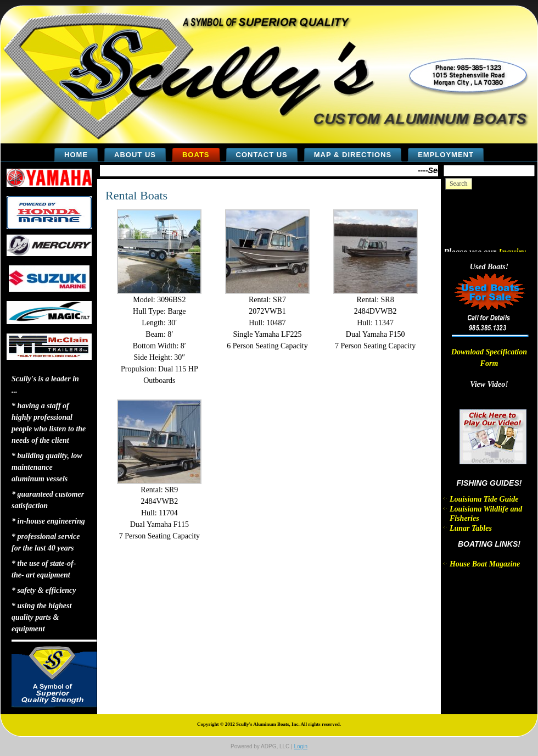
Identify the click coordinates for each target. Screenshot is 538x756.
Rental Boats (136, 195)
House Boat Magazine (485, 564)
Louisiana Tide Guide (484, 499)
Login (300, 746)
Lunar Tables (471, 528)
